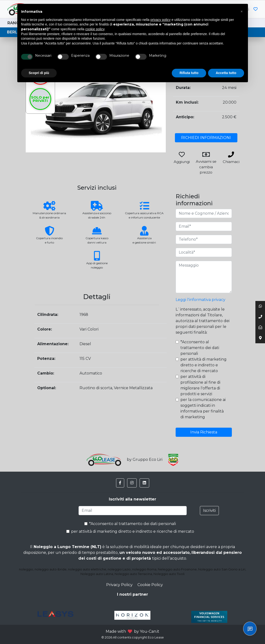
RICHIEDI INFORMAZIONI (206, 138)
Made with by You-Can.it (132, 631)
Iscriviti (209, 510)
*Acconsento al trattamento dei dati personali (200, 348)
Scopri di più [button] (39, 73)
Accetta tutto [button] (226, 73)
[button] (120, 483)
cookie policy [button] (95, 29)
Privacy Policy (119, 585)
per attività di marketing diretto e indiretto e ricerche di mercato (203, 365)
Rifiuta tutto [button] (189, 73)
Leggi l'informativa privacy (200, 300)
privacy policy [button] (160, 20)
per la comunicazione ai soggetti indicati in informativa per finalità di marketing (203, 408)
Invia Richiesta (204, 432)
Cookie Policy (150, 585)
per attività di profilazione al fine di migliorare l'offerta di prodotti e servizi (200, 385)
